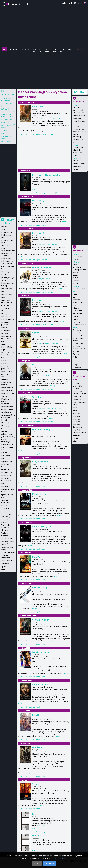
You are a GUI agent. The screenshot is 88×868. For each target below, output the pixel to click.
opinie (50, 134)
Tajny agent (6, 508)
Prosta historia (7, 475)
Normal (76, 169)
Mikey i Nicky (78, 333)
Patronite (79, 49)
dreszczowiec (57, 408)
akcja (41, 118)
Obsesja (76, 281)
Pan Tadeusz (6, 456)
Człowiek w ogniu (41, 620)
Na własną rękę (7, 412)
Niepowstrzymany (41, 429)
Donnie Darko (7, 288)
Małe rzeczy (38, 201)
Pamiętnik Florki (7, 444)
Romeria (76, 283)
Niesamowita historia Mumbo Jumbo (79, 338)
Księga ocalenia (40, 462)
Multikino (76, 435)
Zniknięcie (5, 564)
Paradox (76, 438)
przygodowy (55, 118)
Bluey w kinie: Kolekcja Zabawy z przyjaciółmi (8, 261)
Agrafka (76, 383)
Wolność (7, 142)
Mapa (70, 49)
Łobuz (4, 569)
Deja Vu (36, 557)
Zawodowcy (77, 362)
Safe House (38, 397)
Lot (34, 365)
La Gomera (6, 330)
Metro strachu (39, 494)
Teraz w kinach (10, 221)
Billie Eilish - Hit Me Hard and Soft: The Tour (79, 110)
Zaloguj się (66, 3)
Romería (5, 486)
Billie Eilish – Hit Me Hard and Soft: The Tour (8, 114)
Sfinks (75, 441)
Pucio (5, 133)
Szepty (4, 506)
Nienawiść (5, 423)
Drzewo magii (78, 330)
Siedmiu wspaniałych (43, 268)
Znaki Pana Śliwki (79, 289)
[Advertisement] (44, 70)
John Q (36, 715)
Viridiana (5, 533)
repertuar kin (23, 134)
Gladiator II (38, 107)
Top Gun (5, 511)
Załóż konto (77, 3)
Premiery (14, 49)
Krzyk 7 (4, 327)
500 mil (4, 227)
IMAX (75, 407)
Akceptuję (50, 863)
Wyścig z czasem (41, 652)
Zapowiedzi (25, 49)
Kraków (79, 92)
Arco (3, 230)
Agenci (36, 332)
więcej (47, 131)
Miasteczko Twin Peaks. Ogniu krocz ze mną (8, 355)
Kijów (75, 410)
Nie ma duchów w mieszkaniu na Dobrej (8, 418)
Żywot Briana (6, 567)
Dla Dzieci (54, 50)
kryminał (47, 244)
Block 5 (76, 264)
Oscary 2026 (63, 50)
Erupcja (76, 294)
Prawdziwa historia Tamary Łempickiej (7, 467)
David (4, 275)
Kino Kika (76, 413)
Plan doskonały (40, 587)
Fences (36, 814)
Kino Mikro (77, 416)
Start (5, 49)
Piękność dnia (7, 461)
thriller (54, 244)
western (47, 279)
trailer (44, 134)
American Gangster (42, 526)
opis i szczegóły (35, 134)
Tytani (35, 784)
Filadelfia (37, 836)
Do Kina (34, 50)
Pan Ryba (5, 453)
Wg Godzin (46, 50)
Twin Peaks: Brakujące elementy (6, 527)
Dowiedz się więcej (59, 858)
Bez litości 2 (38, 233)
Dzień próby (38, 747)
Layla (3, 344)
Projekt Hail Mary (8, 472)
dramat (47, 118)
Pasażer (76, 316)
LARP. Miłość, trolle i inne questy (6, 339)
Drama (6, 131)
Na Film (40, 50)
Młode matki (78, 313)
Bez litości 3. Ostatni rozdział (47, 175)
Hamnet (4, 311)
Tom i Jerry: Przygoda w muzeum (77, 356)
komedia (47, 344)
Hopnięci (5, 314)
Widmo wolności (8, 541)
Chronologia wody (8, 272)
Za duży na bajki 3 (8, 552)
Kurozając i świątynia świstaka (77, 275)
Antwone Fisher (40, 684)
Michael (76, 161)
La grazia (5, 333)
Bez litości (37, 300)
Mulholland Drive (8, 391)
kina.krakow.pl (18, 4)
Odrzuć (37, 863)
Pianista (4, 459)
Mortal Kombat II (79, 121)
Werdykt (76, 319)
